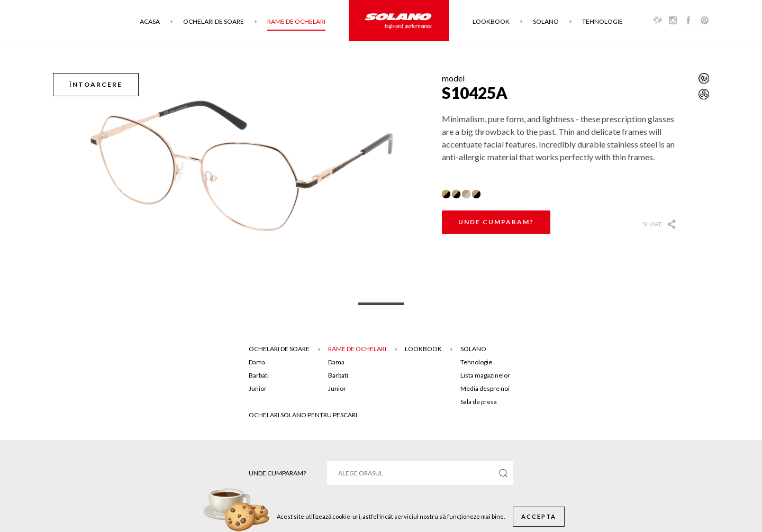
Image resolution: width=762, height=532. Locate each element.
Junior (258, 388)
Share (653, 224)
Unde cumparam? (496, 222)
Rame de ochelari (296, 21)
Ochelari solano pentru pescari (303, 415)
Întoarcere (96, 84)
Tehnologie (602, 21)
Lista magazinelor (485, 375)
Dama (257, 362)
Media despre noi (485, 388)
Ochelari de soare (214, 21)
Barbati (259, 375)
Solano (546, 21)
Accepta (539, 516)
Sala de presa (479, 402)
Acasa (150, 21)
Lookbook (491, 21)
